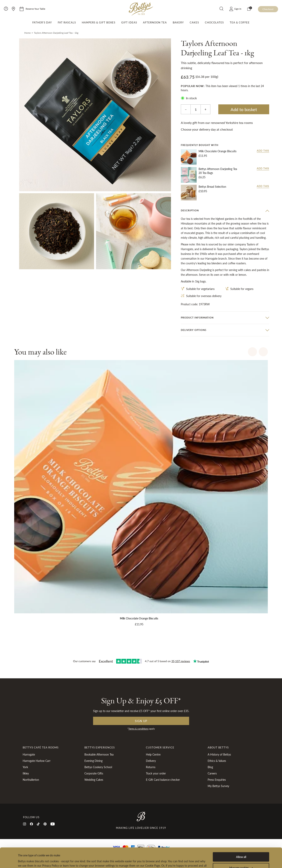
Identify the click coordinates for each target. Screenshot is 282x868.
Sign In (238, 9)
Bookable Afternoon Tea (99, 754)
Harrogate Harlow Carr (37, 761)
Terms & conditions (138, 729)
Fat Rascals (67, 22)
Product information (197, 318)
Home (27, 33)
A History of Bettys (219, 754)
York (25, 767)
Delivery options (194, 330)
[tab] (225, 211)
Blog (210, 767)
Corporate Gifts (94, 773)
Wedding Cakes (94, 780)
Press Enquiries (217, 780)
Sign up (141, 721)
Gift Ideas (129, 22)
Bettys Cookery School (98, 767)
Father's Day (42, 22)
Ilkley (26, 773)
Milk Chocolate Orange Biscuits (218, 151)
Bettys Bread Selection (212, 187)
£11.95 (203, 156)
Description (190, 210)
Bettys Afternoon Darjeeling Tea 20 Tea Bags (218, 171)
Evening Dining (93, 761)
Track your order (156, 773)
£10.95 (203, 191)
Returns (151, 767)
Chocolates (214, 22)
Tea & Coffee (240, 22)
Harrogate (29, 754)
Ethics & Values (217, 761)
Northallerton (31, 780)
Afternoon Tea (155, 22)
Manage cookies (241, 848)
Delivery (151, 761)
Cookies (148, 850)
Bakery (178, 22)
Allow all (241, 837)
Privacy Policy (131, 850)
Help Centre (153, 754)
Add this (263, 151)
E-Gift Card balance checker (163, 780)
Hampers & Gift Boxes (99, 22)
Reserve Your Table (35, 9)
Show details (26, 861)
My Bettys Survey (218, 786)
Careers (212, 773)
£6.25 (202, 177)
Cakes (194, 22)
